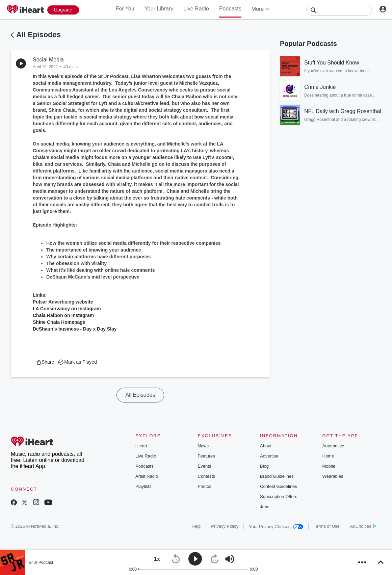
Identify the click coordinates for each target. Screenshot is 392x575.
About (266, 446)
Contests (206, 476)
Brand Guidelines (277, 476)
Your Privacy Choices (276, 527)
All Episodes (38, 35)
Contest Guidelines (279, 486)
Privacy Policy (225, 526)
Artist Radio (147, 476)
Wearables (333, 476)
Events (205, 466)
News (203, 446)
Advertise (269, 456)
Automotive (333, 446)
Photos (205, 486)
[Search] (339, 10)
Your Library (159, 9)
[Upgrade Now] (63, 10)
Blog (264, 466)
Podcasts (230, 9)
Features (206, 456)
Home (328, 456)
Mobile (329, 466)
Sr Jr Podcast (41, 563)
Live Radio (196, 9)
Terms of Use (327, 526)
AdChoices (363, 526)
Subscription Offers (279, 496)
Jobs (265, 507)
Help (196, 526)
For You (125, 9)
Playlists (143, 486)
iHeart (141, 446)
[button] (45, 362)
